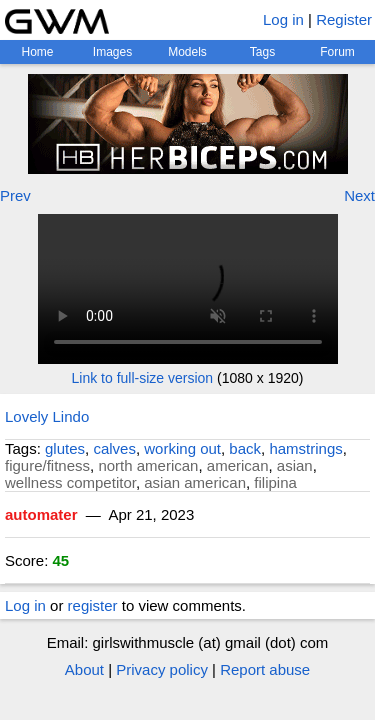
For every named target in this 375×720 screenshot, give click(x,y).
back (245, 448)
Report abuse (265, 669)
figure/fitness (47, 465)
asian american (195, 482)
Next (359, 195)
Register (344, 19)
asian (295, 465)
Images (112, 52)
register (93, 605)
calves (114, 448)
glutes (65, 448)
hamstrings (305, 448)
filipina (275, 482)
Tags (262, 52)
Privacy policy (162, 669)
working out (182, 448)
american (238, 465)
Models (187, 52)
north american (148, 465)
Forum (337, 52)
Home (37, 52)
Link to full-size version (143, 378)
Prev (15, 195)
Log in (283, 19)
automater (41, 514)
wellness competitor (70, 482)
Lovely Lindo (47, 416)
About (84, 669)
